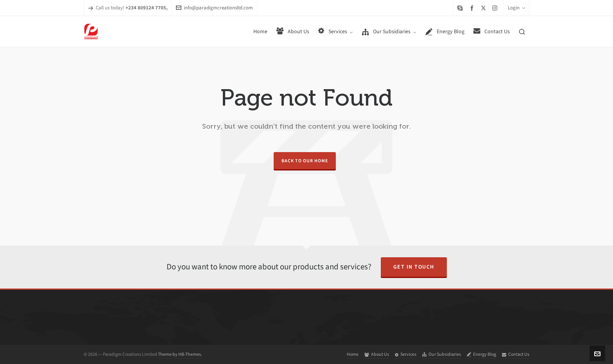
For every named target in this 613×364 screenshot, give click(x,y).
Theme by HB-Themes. (180, 354)
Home (353, 354)
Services (406, 354)
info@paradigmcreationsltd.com (214, 8)
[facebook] (473, 8)
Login (516, 8)
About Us (377, 354)
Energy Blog (481, 354)
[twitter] (485, 8)
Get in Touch (414, 267)
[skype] (461, 8)
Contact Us (516, 354)
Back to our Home (305, 161)
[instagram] (496, 8)
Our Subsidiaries (442, 354)
